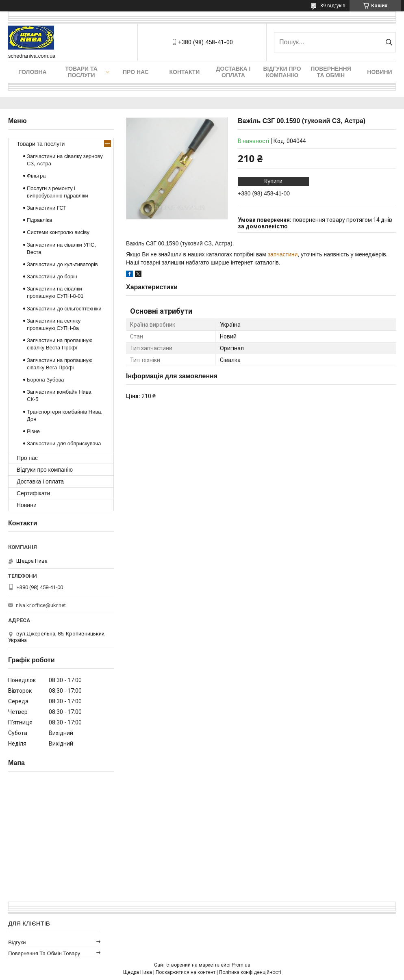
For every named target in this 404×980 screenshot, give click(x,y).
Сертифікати (33, 493)
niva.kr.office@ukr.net (41, 605)
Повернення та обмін (331, 72)
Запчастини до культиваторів (62, 264)
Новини (379, 72)
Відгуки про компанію (282, 72)
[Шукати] (389, 42)
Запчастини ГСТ (47, 208)
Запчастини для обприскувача (64, 443)
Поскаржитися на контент (186, 972)
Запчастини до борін (52, 276)
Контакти (185, 72)
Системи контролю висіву (58, 232)
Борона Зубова (45, 380)
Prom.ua (241, 965)
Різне (33, 431)
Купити (273, 181)
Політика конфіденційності (250, 972)
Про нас (136, 72)
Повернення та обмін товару (44, 953)
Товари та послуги (81, 72)
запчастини (283, 254)
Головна (32, 72)
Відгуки (17, 942)
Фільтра (36, 176)
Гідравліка (39, 220)
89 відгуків (333, 6)
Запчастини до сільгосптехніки (64, 309)
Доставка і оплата (233, 72)
